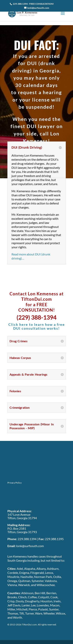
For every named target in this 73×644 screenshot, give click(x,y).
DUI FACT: (36, 45)
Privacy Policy (15, 483)
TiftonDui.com (29, 625)
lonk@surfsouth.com (30, 546)
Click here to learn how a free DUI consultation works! (37, 326)
